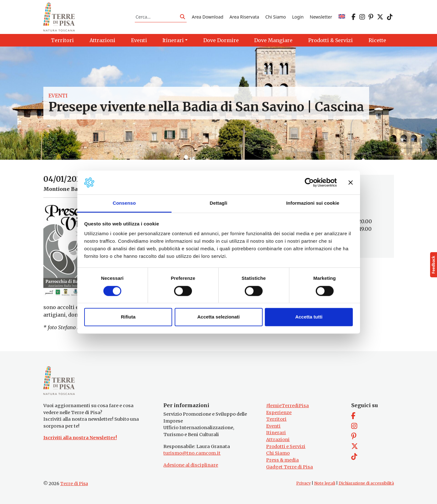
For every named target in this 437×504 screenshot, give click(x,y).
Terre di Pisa (74, 484)
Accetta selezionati (218, 317)
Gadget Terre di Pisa (290, 467)
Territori (276, 419)
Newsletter (321, 17)
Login (298, 17)
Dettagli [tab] (219, 203)
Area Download (207, 17)
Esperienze (279, 413)
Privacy (303, 483)
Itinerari (276, 433)
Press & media (282, 460)
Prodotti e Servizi (286, 446)
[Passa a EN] (342, 17)
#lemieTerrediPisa (287, 406)
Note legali (325, 483)
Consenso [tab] (124, 203)
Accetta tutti (309, 317)
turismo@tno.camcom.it (192, 453)
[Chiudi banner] (351, 182)
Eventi (58, 96)
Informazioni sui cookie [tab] (313, 203)
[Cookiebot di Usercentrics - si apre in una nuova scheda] (309, 182)
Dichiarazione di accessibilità (366, 483)
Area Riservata (244, 17)
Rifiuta (128, 317)
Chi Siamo (276, 17)
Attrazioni (278, 440)
